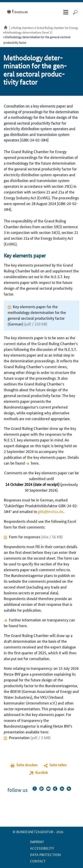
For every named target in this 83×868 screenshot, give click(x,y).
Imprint (37, 842)
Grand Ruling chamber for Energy (57, 28)
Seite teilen (58, 765)
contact (38, 861)
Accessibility (42, 848)
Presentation (30, 737)
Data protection (45, 855)
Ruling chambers (23, 28)
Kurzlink (41, 772)
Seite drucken (27, 765)
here (35, 463)
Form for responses (36, 537)
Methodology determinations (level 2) (29, 32)
